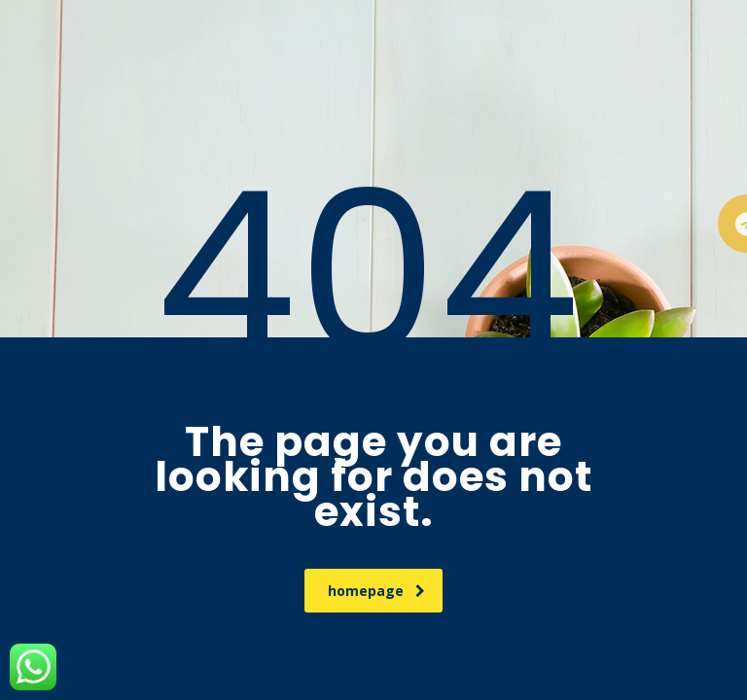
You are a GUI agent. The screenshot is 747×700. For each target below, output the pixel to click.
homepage (376, 591)
